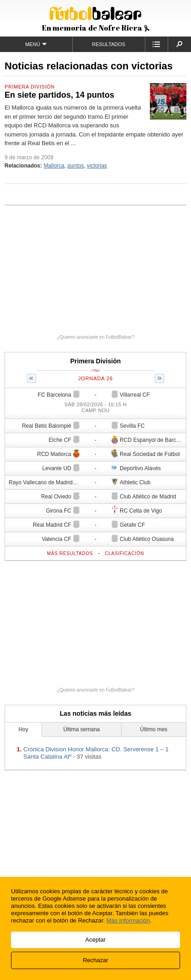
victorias (97, 166)
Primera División (30, 87)
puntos (75, 166)
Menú (36, 44)
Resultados (109, 44)
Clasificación (124, 553)
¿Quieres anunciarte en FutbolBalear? (95, 337)
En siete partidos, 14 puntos (59, 95)
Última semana (81, 729)
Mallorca (54, 166)
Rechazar (95, 960)
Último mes (154, 729)
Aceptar (96, 940)
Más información (128, 920)
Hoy (23, 729)
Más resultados (70, 553)
